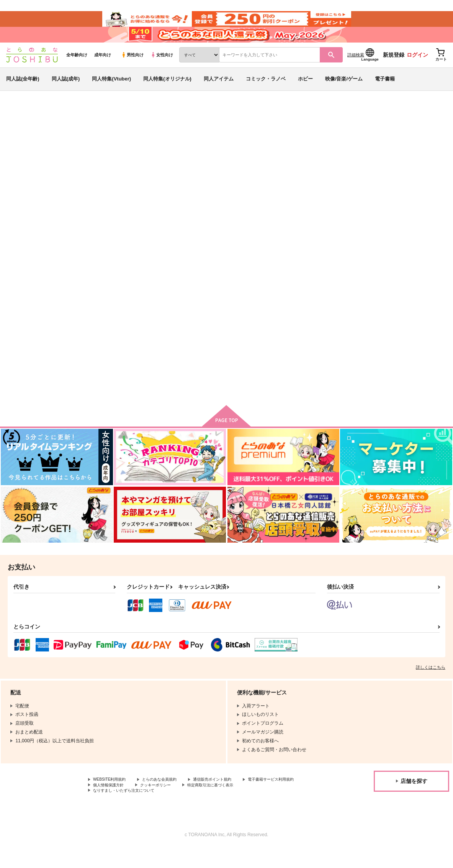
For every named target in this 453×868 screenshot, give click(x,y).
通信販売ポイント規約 (229, 797)
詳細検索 (356, 69)
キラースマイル (245, 163)
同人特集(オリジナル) (167, 93)
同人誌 (50, 127)
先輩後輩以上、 (398, 339)
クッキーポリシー (236, 803)
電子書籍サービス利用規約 (121, 803)
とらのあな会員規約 (169, 797)
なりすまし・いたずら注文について (201, 809)
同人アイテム (219, 93)
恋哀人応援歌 (291, 163)
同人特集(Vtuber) (111, 93)
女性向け (162, 69)
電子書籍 (385, 93)
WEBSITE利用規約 (113, 797)
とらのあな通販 (20, 127)
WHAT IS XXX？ (255, 339)
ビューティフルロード (334, 339)
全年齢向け (77, 69)
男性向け (132, 69)
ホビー (305, 93)
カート (213, 395)
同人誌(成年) (66, 93)
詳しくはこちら (431, 684)
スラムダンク (344, 163)
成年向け (103, 69)
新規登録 (394, 69)
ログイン (417, 69)
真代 (61, 163)
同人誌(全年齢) (23, 93)
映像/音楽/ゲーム (344, 93)
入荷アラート (333, 147)
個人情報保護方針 (183, 803)
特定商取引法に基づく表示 (121, 809)
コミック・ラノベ (266, 93)
